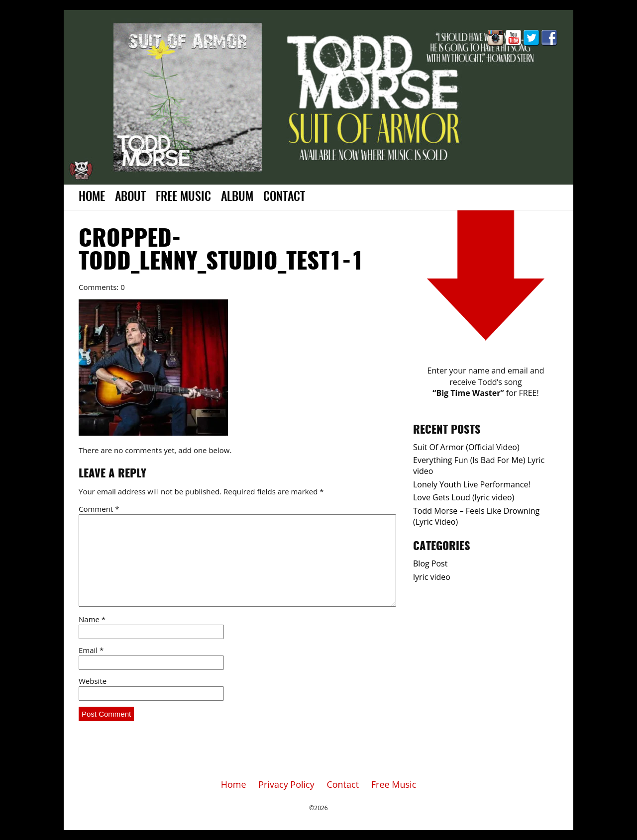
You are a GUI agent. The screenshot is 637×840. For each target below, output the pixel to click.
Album (237, 197)
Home (92, 197)
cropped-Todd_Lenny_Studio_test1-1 (221, 251)
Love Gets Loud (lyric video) (464, 497)
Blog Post (430, 563)
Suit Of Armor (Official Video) (466, 447)
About (130, 197)
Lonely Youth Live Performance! (472, 484)
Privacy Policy (286, 784)
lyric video (432, 577)
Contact (284, 197)
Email (91, 650)
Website (93, 681)
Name (92, 619)
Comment (99, 509)
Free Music (183, 197)
